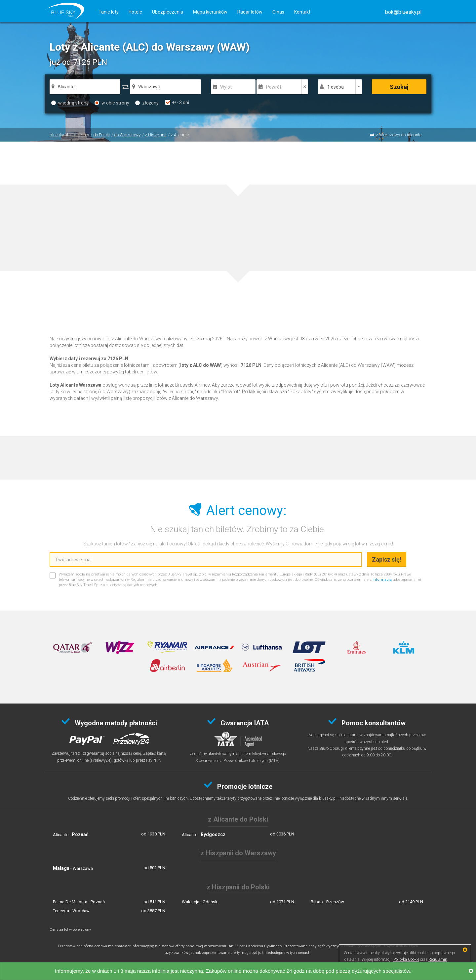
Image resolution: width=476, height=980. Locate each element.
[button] (403, 12)
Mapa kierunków (210, 12)
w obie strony (112, 103)
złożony (147, 103)
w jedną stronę (70, 103)
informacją (382, 580)
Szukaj (399, 87)
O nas (278, 12)
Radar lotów (250, 12)
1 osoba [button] (336, 87)
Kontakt (302, 12)
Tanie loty (109, 12)
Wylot (226, 87)
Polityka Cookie (406, 959)
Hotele (135, 12)
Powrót (274, 87)
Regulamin (438, 959)
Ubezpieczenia (168, 12)
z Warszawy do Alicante (399, 135)
